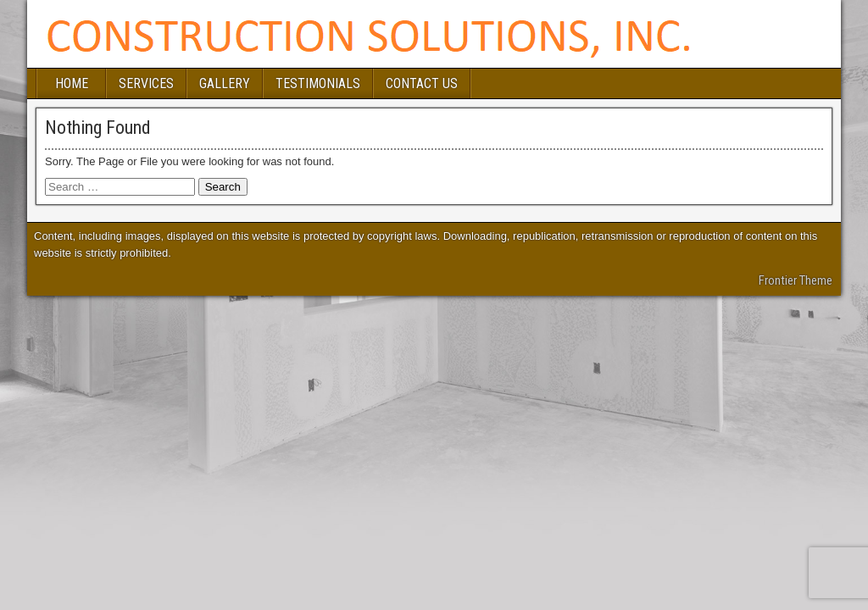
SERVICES (146, 83)
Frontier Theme (796, 280)
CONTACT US (422, 83)
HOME (72, 83)
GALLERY (225, 83)
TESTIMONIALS (318, 83)
